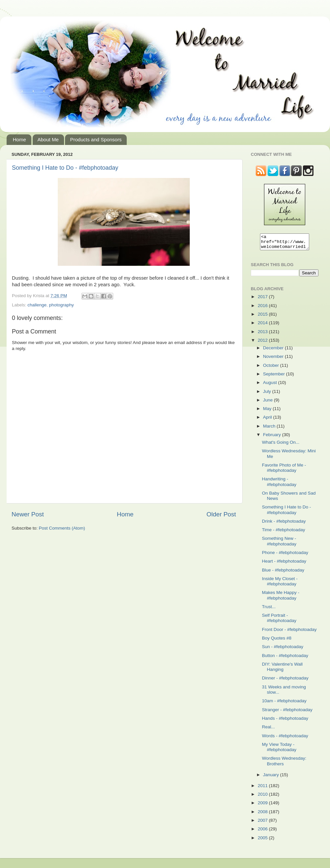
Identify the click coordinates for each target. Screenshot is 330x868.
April (268, 420)
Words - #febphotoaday (285, 739)
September (275, 377)
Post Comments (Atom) (62, 528)
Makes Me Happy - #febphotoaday (281, 598)
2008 (263, 815)
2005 (263, 841)
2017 (263, 300)
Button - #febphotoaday (285, 659)
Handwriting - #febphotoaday (279, 485)
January (272, 778)
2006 (263, 832)
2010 (263, 797)
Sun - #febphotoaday (283, 650)
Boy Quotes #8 (277, 641)
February (273, 438)
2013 (263, 335)
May (268, 412)
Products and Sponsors (96, 139)
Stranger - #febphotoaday (287, 713)
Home (19, 139)
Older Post (221, 514)
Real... (268, 730)
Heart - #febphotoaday (284, 564)
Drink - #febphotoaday (284, 524)
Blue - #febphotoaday (283, 573)
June (268, 403)
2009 (263, 806)
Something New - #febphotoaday (279, 544)
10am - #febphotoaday (284, 704)
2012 (263, 343)
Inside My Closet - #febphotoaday (280, 584)
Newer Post (28, 514)
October (272, 368)
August (271, 385)
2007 (263, 823)
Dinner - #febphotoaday (285, 681)
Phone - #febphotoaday (285, 556)
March (270, 429)
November (274, 359)
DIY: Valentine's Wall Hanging (282, 670)
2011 (263, 789)
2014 (263, 326)
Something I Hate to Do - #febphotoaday (65, 168)
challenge (37, 305)
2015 (263, 317)
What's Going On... (281, 445)
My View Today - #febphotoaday (279, 750)
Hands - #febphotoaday (285, 721)
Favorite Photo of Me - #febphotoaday (284, 471)
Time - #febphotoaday (284, 533)
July (268, 394)
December (274, 351)
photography (62, 305)
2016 (263, 309)
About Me (48, 139)
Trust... (269, 610)
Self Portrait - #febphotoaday (279, 621)
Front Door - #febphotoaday (289, 632)
